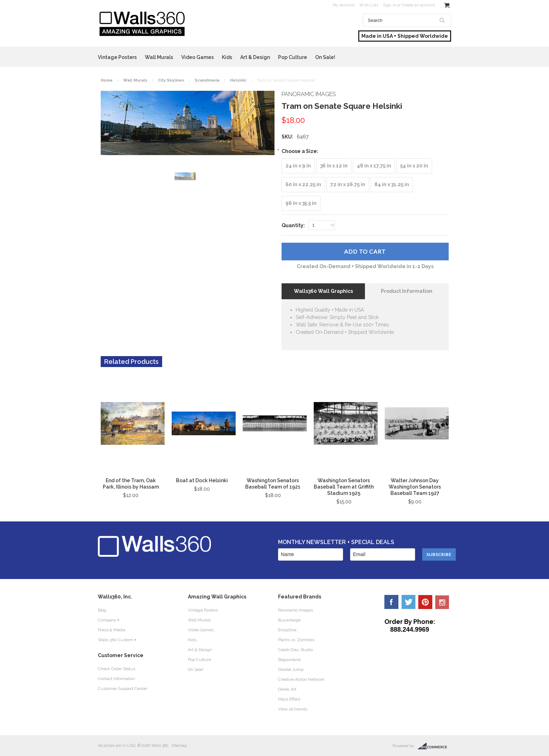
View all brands (293, 709)
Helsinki (238, 80)
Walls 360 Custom (116, 640)
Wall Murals (159, 57)
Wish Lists (369, 5)
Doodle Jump (291, 669)
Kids (227, 57)
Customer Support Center (123, 689)
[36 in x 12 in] (334, 166)
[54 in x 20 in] (414, 166)
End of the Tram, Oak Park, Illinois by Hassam (131, 484)
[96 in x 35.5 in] (301, 203)
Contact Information (116, 679)
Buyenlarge (289, 620)
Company (107, 620)
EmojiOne (287, 630)
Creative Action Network (301, 679)
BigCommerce (434, 746)
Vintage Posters (117, 57)
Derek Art (287, 689)
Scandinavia (207, 80)
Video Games (197, 57)
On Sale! (325, 57)
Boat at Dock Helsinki (202, 480)
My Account (344, 5)
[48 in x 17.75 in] (374, 166)
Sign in (389, 5)
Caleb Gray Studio (295, 650)
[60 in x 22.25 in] (303, 185)
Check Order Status (117, 669)
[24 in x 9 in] (298, 166)
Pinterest (425, 602)
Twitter (408, 602)
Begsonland (289, 660)
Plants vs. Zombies (296, 640)
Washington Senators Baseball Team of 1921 (273, 484)
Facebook (391, 602)
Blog (102, 610)
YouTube (442, 602)
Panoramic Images (296, 610)
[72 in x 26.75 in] (348, 185)
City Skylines (171, 80)
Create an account (418, 5)
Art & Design (255, 57)
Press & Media (112, 630)
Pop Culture (293, 57)
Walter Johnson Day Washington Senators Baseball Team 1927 (415, 487)
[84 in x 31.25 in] (392, 185)
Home (107, 80)
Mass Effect (289, 699)
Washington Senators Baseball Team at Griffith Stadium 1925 (344, 487)
